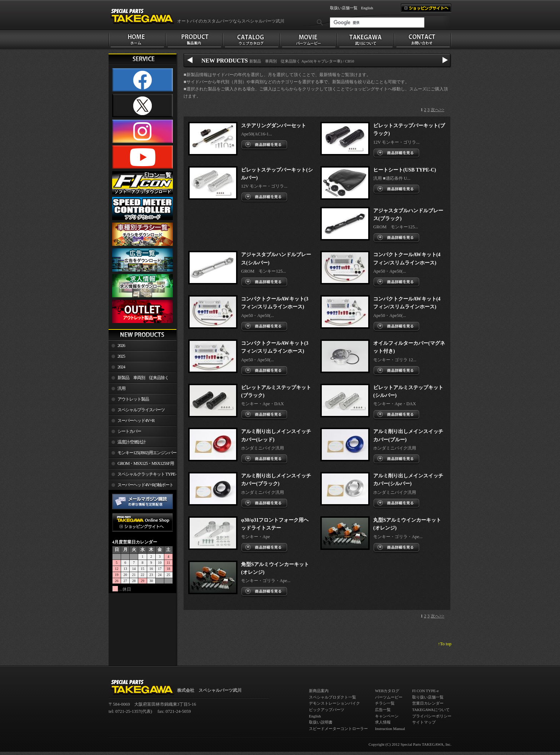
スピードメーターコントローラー (338, 729)
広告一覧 (383, 710)
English (367, 8)
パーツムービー (389, 697)
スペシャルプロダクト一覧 (332, 697)
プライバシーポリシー (432, 716)
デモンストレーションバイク (334, 703)
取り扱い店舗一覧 (428, 697)
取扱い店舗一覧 (344, 8)
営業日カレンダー (428, 703)
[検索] (377, 23)
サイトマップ (424, 722)
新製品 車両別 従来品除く (143, 378)
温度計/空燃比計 (132, 442)
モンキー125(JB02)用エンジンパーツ (142, 454)
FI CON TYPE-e (425, 691)
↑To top (445, 644)
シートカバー (129, 431)
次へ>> (437, 110)
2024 (121, 367)
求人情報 (383, 722)
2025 (121, 356)
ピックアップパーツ (327, 710)
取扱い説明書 (321, 722)
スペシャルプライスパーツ (141, 410)
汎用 (121, 388)
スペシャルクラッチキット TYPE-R (142, 476)
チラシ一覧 (385, 703)
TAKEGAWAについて (431, 710)
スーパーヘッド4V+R (136, 421)
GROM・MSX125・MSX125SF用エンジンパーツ (141, 465)
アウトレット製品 (133, 399)
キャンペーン (387, 716)
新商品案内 (319, 691)
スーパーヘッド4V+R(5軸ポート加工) (141, 486)
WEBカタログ (387, 691)
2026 (121, 346)
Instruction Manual (390, 729)
